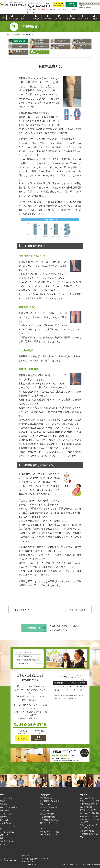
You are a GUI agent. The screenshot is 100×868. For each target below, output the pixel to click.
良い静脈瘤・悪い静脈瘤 (75, 610)
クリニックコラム (7, 832)
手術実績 (47, 19)
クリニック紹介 (12, 19)
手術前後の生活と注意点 (50, 820)
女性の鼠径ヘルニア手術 (89, 816)
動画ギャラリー (6, 838)
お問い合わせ (5, 820)
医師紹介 (36, 19)
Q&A (42, 829)
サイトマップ (5, 844)
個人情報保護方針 (7, 841)
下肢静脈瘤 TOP (22, 610)
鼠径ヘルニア (86, 795)
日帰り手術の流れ (47, 814)
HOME (3, 795)
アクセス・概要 (83, 19)
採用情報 (94, 19)
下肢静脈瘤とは (46, 798)
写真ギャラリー (6, 835)
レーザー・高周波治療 (49, 807)
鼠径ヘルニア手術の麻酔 (89, 813)
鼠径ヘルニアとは (87, 798)
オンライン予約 (6, 823)
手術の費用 (71, 19)
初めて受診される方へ (9, 807)
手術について (45, 804)
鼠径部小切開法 (86, 807)
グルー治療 (44, 810)
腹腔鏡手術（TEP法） (88, 810)
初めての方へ (59, 19)
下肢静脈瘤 (45, 795)
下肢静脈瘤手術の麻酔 (49, 817)
